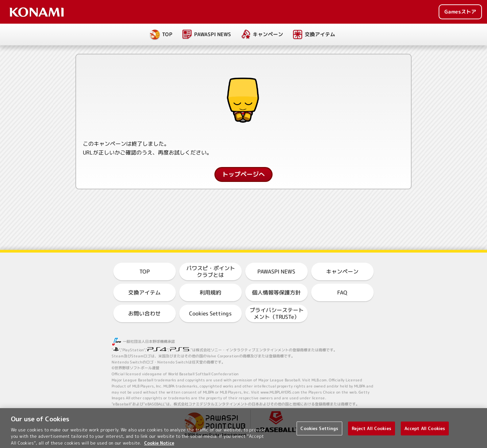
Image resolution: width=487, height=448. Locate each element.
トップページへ (243, 174)
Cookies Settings (210, 313)
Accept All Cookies (425, 432)
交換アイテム (320, 34)
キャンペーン (268, 34)
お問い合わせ (144, 313)
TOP (167, 34)
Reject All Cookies (372, 432)
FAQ (342, 292)
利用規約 (210, 292)
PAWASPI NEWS (213, 34)
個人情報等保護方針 (276, 292)
